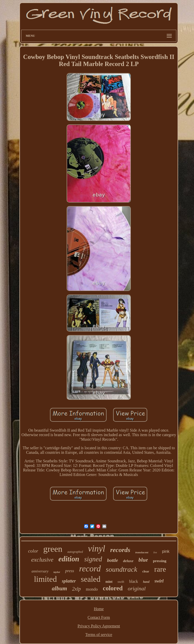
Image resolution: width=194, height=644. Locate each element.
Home (99, 609)
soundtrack (122, 569)
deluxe (128, 561)
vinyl (96, 549)
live (155, 552)
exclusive (42, 560)
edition (69, 559)
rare (160, 569)
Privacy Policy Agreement (99, 626)
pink (166, 551)
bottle (113, 560)
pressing (160, 561)
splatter (69, 581)
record (90, 569)
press (70, 571)
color (33, 551)
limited (45, 579)
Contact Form (99, 617)
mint (109, 582)
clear (146, 571)
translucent (142, 552)
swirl (159, 581)
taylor (57, 572)
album (59, 588)
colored (113, 588)
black (134, 581)
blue (143, 560)
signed (93, 559)
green (53, 549)
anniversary (40, 571)
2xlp (76, 589)
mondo (92, 589)
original (137, 588)
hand (146, 582)
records (120, 550)
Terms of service (99, 635)
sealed (91, 579)
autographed (75, 552)
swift (121, 582)
